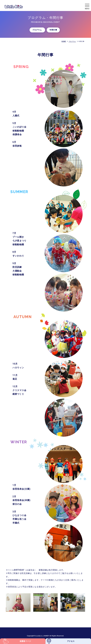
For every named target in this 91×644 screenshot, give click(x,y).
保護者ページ (25, 641)
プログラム (37, 30)
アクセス (71, 641)
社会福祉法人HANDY (42, 636)
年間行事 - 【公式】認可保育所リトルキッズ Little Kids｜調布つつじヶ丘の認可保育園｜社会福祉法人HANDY (14, 7)
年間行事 (53, 30)
